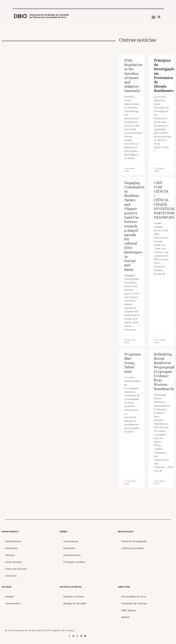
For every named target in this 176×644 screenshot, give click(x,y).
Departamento (13, 541)
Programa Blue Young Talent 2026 (132, 363)
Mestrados (69, 548)
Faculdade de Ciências (134, 603)
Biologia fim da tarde (75, 603)
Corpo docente (13, 562)
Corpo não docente (16, 569)
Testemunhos (13, 603)
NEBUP (125, 617)
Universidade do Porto (134, 597)
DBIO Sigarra (129, 610)
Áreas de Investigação (134, 541)
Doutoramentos (72, 555)
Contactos (11, 576)
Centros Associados (133, 548)
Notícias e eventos (74, 597)
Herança (10, 555)
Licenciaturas (71, 541)
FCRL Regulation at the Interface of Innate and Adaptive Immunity (133, 76)
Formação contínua (74, 562)
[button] (153, 17)
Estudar (9, 597)
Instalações (12, 548)
